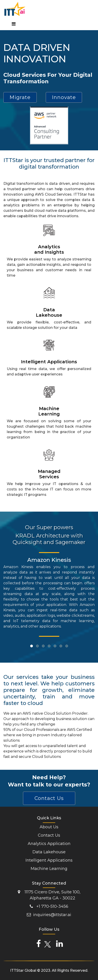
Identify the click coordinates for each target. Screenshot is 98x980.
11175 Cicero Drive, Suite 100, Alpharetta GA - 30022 (49, 895)
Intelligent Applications (49, 860)
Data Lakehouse (49, 852)
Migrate (20, 97)
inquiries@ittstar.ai (49, 915)
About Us (49, 827)
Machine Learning (49, 869)
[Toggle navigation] (14, 24)
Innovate (64, 97)
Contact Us (49, 798)
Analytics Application (49, 844)
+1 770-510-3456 (49, 906)
